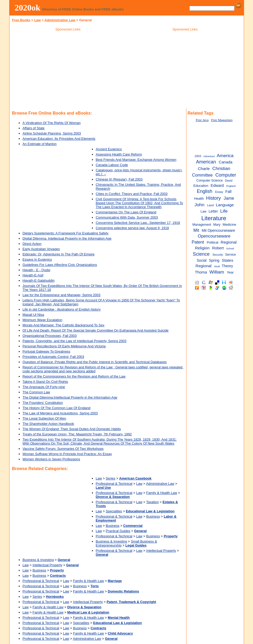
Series (111, 478)
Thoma (201, 272)
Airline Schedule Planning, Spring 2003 (52, 133)
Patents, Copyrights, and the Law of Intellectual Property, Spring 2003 (75, 341)
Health (199, 199)
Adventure (209, 156)
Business (153, 516)
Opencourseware (214, 236)
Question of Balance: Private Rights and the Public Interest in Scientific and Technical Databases (95, 362)
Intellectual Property (161, 551)
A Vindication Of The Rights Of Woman (52, 123)
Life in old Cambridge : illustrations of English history (62, 309)
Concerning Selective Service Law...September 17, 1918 (138, 223)
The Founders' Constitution (43, 403)
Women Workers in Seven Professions (51, 459)
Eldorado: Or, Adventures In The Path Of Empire (59, 254)
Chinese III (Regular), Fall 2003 (119, 179)
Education (201, 186)
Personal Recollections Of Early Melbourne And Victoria (64, 346)
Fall (229, 192)
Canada (226, 162)
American (206, 162)
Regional (229, 242)
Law (38, 20)
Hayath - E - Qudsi (36, 270)
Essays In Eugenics (37, 259)
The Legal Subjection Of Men (44, 418)
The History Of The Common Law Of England (57, 408)
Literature (214, 218)
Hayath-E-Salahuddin (39, 280)
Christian (221, 168)
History (214, 198)
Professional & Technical (114, 484)
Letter (213, 211)
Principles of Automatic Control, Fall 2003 (53, 357)
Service (230, 255)
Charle (204, 169)
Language (225, 205)
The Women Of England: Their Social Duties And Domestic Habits (72, 429)
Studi (217, 266)
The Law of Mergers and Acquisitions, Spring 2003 (60, 413)
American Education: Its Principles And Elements (59, 139)
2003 (198, 156)
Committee (202, 175)
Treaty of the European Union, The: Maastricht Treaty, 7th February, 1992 (77, 434)
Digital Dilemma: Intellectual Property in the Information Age (67, 238)
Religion (202, 248)
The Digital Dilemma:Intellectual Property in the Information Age (70, 397)
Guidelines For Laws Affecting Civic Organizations (60, 265)
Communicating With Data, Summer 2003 (127, 217)
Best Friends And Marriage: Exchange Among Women (136, 160)
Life (224, 211)
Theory (227, 266)
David (229, 181)
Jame (229, 198)
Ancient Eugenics (109, 149)
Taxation (152, 502)
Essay (219, 192)
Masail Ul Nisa (33, 315)
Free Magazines (222, 120)
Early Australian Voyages (41, 249)
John (200, 205)
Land (210, 205)
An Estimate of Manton (40, 144)
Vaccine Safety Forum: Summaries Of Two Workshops (63, 449)
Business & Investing (111, 541)
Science (201, 254)
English (205, 191)
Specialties (114, 511)
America (225, 156)
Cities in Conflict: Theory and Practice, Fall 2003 (132, 194)
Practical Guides (118, 531)
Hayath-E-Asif (33, 275)
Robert (218, 248)
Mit (196, 230)
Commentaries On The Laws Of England (126, 212)
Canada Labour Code (112, 165)
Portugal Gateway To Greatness (46, 351)
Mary (217, 225)
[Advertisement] (68, 71)
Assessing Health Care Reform (119, 154)
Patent (198, 242)
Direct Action (32, 244)
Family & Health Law (162, 493)
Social (202, 261)
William (217, 272)
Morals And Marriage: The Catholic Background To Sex (64, 325)
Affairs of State (34, 128)
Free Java (202, 120)
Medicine (229, 225)
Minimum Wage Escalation (43, 320)
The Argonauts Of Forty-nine (44, 387)
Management (202, 225)
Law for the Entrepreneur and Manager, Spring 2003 (62, 295)
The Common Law (36, 392)
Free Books (21, 20)
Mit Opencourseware (218, 231)
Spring (214, 261)
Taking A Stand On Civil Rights (45, 382)
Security (218, 255)
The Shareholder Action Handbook (48, 424)
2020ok (28, 8)
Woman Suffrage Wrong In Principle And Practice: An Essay (67, 454)
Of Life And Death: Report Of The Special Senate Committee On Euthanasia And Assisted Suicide (96, 330)
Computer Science (210, 181)
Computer (226, 175)
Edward (217, 186)
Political (212, 242)
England (231, 186)
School (230, 248)
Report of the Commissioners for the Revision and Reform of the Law (74, 376)
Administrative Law (60, 20)
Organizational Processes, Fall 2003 (50, 336)
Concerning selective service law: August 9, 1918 (132, 228)
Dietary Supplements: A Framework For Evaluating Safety (66, 233)
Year (230, 272)
